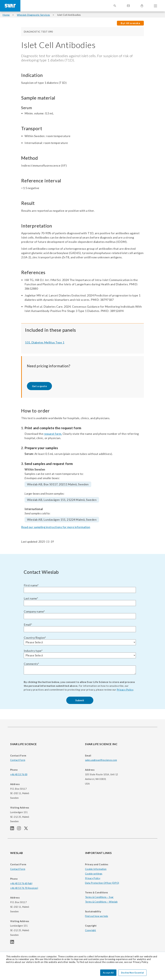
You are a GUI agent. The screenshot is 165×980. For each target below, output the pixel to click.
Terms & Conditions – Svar (99, 897)
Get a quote (39, 386)
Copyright (91, 930)
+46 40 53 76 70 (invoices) (24, 888)
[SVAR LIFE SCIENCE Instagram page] (20, 829)
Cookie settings (94, 874)
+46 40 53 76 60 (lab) (21, 883)
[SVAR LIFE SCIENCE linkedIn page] (14, 829)
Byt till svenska (130, 23)
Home (6, 15)
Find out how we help (97, 916)
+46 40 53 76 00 (19, 774)
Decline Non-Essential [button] (132, 973)
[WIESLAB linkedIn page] (13, 943)
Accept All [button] (108, 973)
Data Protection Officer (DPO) (102, 883)
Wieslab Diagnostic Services (33, 15)
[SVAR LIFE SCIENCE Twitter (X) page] (27, 829)
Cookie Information (96, 869)
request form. (53, 434)
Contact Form (18, 760)
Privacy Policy (125, 690)
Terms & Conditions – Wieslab (101, 902)
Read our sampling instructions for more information (56, 527)
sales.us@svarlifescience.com (101, 760)
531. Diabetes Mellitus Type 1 (45, 342)
